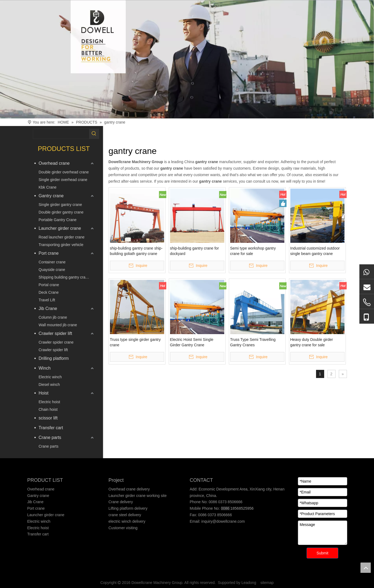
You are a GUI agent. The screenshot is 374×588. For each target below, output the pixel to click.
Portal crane (49, 285)
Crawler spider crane (56, 342)
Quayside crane (52, 270)
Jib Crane (48, 308)
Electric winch (50, 377)
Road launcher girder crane (62, 237)
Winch (45, 368)
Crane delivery (121, 502)
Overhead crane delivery (129, 489)
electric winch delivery (127, 521)
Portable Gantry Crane (58, 220)
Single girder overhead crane (63, 180)
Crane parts (50, 437)
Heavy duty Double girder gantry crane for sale (312, 342)
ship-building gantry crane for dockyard (195, 251)
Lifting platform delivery (128, 508)
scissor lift (48, 418)
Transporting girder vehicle (61, 245)
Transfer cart (51, 428)
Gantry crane (51, 196)
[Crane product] (187, 59)
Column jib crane (53, 317)
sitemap (267, 583)
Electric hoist (49, 402)
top (366, 568)
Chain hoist (48, 409)
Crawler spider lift (56, 333)
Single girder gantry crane (60, 205)
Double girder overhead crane (64, 172)
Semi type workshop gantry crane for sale (253, 251)
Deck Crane (49, 292)
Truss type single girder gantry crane (135, 342)
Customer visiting (123, 528)
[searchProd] (61, 134)
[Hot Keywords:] (94, 134)
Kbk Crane (48, 187)
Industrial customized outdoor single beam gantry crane (315, 251)
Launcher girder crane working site (138, 496)
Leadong (249, 583)
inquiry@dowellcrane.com (222, 521)
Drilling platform (54, 358)
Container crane (52, 262)
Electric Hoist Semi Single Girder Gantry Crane (192, 342)
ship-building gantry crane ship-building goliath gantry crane (136, 251)
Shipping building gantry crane (64, 277)
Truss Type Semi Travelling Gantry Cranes (253, 342)
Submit (323, 553)
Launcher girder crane (60, 228)
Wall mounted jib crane (58, 325)
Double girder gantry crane (61, 212)
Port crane (49, 253)
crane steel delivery (125, 515)
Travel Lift (47, 300)
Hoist (44, 393)
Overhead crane (54, 163)
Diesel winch (49, 385)
